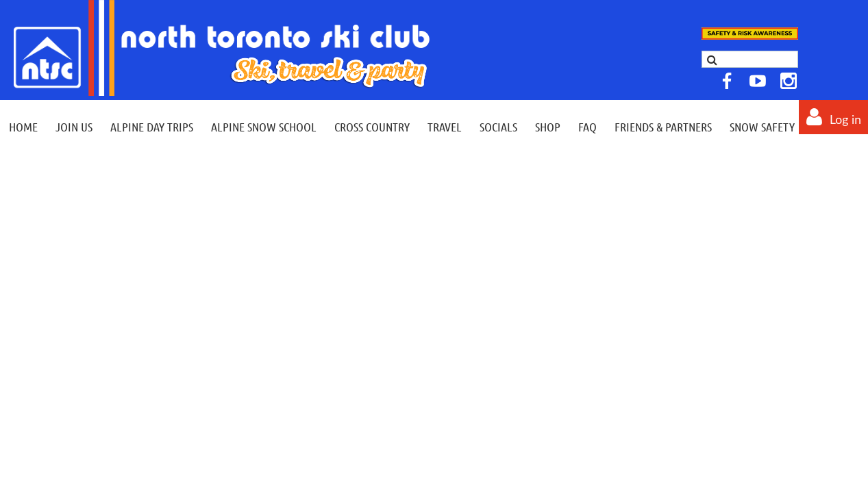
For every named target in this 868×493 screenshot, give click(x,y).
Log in (845, 119)
